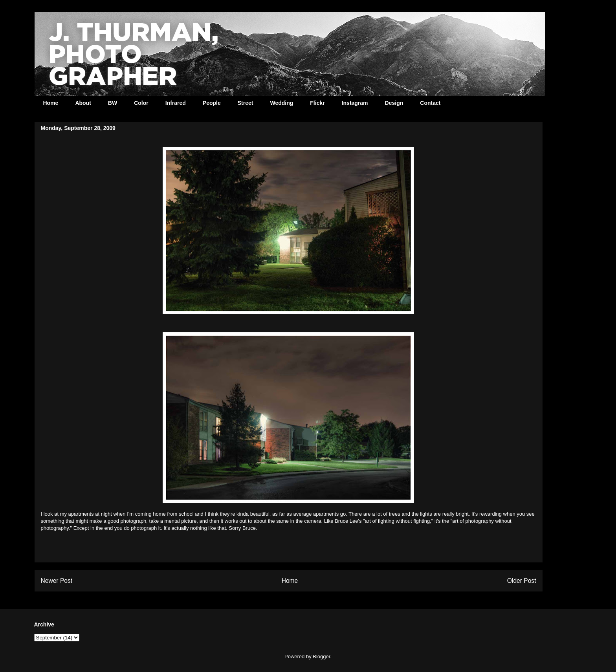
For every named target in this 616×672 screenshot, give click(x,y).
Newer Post (57, 581)
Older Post (522, 581)
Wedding (281, 103)
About (83, 103)
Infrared (176, 103)
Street (246, 103)
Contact (430, 103)
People (212, 103)
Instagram (355, 103)
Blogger (321, 656)
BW (113, 103)
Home (51, 103)
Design (394, 103)
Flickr (317, 103)
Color (141, 103)
